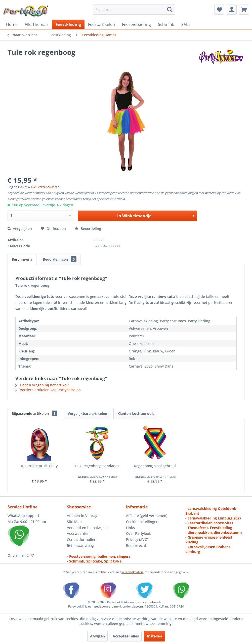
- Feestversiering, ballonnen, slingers (99, 556)
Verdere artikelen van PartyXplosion (48, 390)
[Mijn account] (232, 10)
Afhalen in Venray (82, 516)
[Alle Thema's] (37, 24)
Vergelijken (20, 229)
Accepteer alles (126, 636)
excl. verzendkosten (45, 187)
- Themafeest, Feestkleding (209, 528)
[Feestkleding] (68, 24)
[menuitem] (134, 10)
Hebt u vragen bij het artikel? (42, 385)
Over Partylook (138, 533)
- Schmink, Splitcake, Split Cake (94, 561)
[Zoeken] (170, 10)
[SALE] (186, 24)
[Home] (12, 24)
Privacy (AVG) (137, 539)
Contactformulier (81, 539)
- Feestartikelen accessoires (209, 523)
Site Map (74, 522)
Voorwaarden (78, 533)
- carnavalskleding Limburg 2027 (213, 518)
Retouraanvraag (80, 546)
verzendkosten (132, 572)
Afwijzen (97, 636)
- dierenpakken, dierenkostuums (214, 532)
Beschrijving (22, 259)
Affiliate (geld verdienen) (147, 516)
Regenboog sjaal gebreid (155, 466)
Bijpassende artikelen (34, 413)
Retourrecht (136, 546)
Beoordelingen (60, 259)
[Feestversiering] (136, 24)
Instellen (154, 636)
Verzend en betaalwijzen (88, 528)
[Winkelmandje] (244, 10)
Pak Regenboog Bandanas (97, 466)
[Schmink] (166, 24)
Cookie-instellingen (142, 522)
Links (130, 528)
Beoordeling (88, 229)
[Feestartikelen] (101, 24)
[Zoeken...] (134, 10)
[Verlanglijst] (219, 10)
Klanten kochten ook (136, 413)
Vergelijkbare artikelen (87, 413)
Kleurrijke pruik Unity (39, 466)
